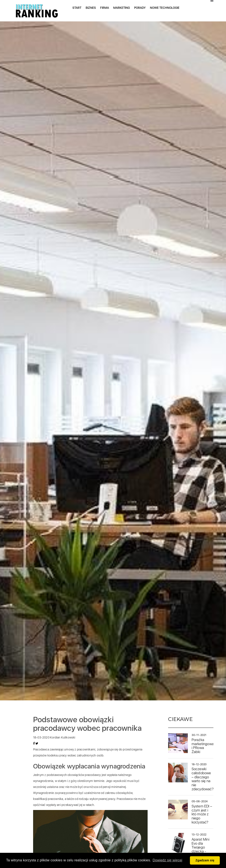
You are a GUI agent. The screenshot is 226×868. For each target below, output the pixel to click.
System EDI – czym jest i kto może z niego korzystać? (202, 814)
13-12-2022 (199, 835)
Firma (105, 8)
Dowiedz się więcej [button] (168, 860)
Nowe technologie (165, 8)
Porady (140, 8)
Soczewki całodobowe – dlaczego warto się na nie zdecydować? (203, 779)
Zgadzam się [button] (205, 860)
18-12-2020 (199, 764)
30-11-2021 (199, 735)
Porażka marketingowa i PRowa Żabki (203, 746)
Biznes (91, 8)
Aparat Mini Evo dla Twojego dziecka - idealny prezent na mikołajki (200, 851)
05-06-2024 (200, 801)
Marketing (122, 8)
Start (77, 8)
